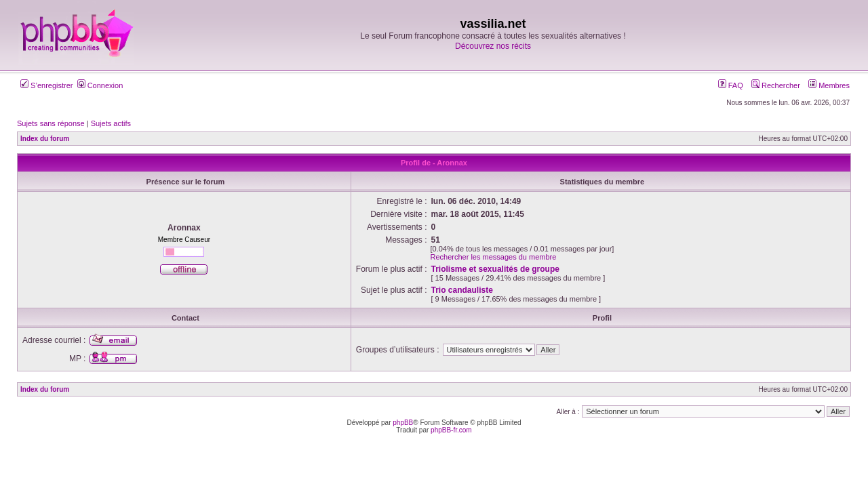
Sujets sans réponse (51, 123)
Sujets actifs (111, 123)
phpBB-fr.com (451, 430)
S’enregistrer (46, 85)
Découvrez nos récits (493, 46)
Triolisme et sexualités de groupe (495, 269)
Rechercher (776, 85)
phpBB (403, 423)
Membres (829, 85)
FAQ (731, 85)
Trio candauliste (462, 290)
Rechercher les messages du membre (494, 257)
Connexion (100, 85)
